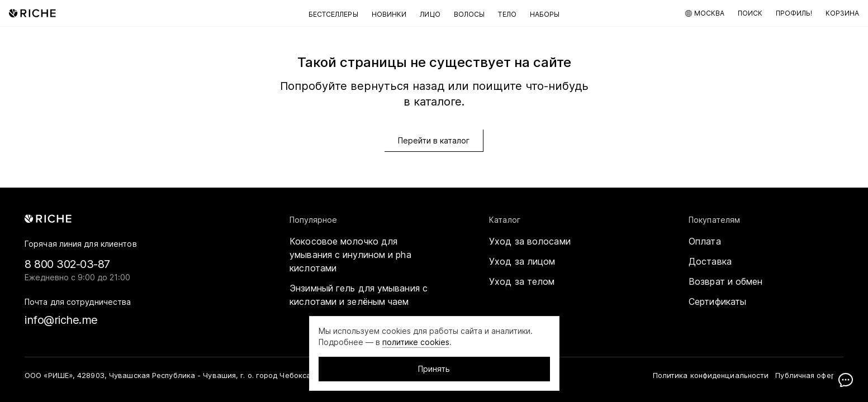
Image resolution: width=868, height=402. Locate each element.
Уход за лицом (522, 261)
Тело (507, 14)
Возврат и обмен (726, 281)
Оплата (705, 241)
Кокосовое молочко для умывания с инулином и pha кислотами (350, 255)
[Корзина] (842, 13)
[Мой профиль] (794, 13)
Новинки (389, 14)
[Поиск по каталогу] (750, 13)
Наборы (545, 14)
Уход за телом (522, 281)
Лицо (430, 14)
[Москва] (705, 13)
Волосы (469, 14)
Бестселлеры (333, 14)
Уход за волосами (530, 241)
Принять (434, 369)
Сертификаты (717, 301)
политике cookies (416, 342)
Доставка (710, 261)
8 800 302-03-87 (67, 264)
